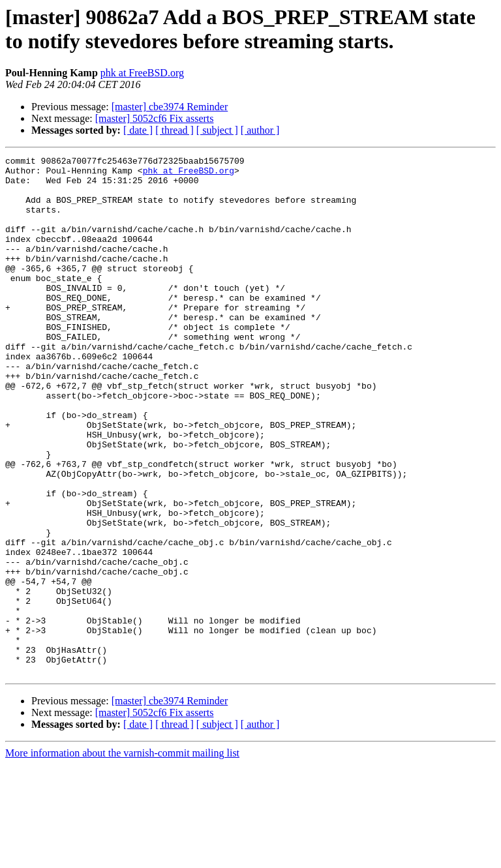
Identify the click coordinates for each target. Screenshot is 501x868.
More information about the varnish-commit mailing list (122, 857)
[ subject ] (217, 130)
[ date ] (138, 130)
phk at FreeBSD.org (142, 73)
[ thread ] (175, 130)
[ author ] (260, 130)
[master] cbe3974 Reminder (170, 107)
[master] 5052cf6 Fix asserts (155, 118)
